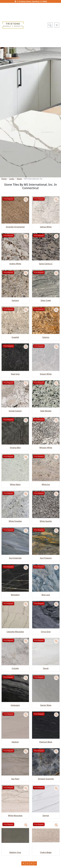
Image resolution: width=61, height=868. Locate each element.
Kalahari (15, 742)
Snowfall (15, 337)
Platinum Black (46, 742)
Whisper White (46, 448)
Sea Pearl (15, 779)
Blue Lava (46, 595)
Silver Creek (46, 300)
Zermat (46, 816)
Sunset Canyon (15, 411)
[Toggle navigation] (57, 25)
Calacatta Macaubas (15, 632)
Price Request (8, 199)
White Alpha (15, 484)
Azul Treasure (46, 558)
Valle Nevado (46, 411)
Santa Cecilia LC (46, 264)
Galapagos (15, 705)
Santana (15, 300)
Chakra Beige (46, 852)
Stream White (46, 374)
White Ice (46, 484)
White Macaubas (15, 816)
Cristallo (15, 668)
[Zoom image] (26, 200)
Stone (19, 179)
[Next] (35, 863)
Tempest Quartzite (46, 779)
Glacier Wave (46, 705)
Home (4, 179)
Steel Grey (15, 374)
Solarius (46, 337)
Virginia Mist (15, 448)
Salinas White (46, 227)
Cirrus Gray (46, 632)
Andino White (15, 264)
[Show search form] (50, 25)
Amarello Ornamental (15, 227)
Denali (46, 668)
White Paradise (15, 521)
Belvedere (15, 595)
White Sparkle (46, 521)
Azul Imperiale (15, 558)
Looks (12, 179)
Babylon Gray (15, 852)
